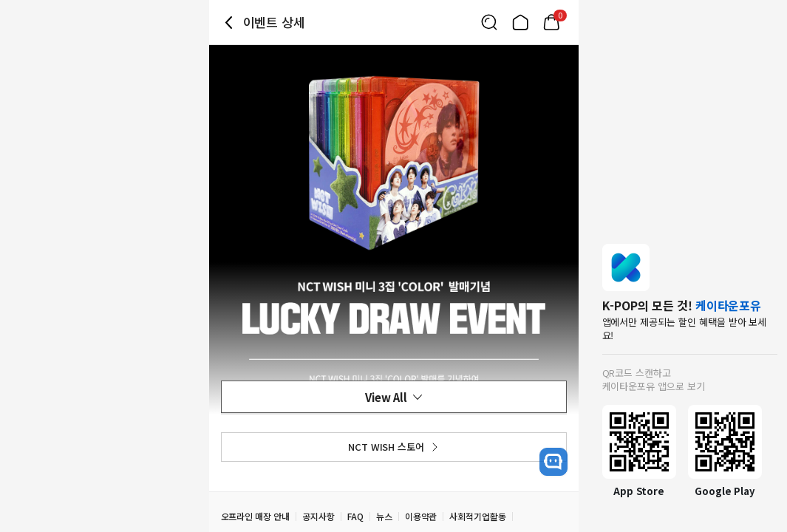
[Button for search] (489, 22)
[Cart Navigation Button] (551, 22)
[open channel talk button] (553, 462)
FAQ (355, 516)
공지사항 (318, 516)
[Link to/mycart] (551, 22)
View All (394, 397)
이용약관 (421, 516)
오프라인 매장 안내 (256, 516)
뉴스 (384, 516)
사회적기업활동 (478, 516)
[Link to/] (520, 22)
